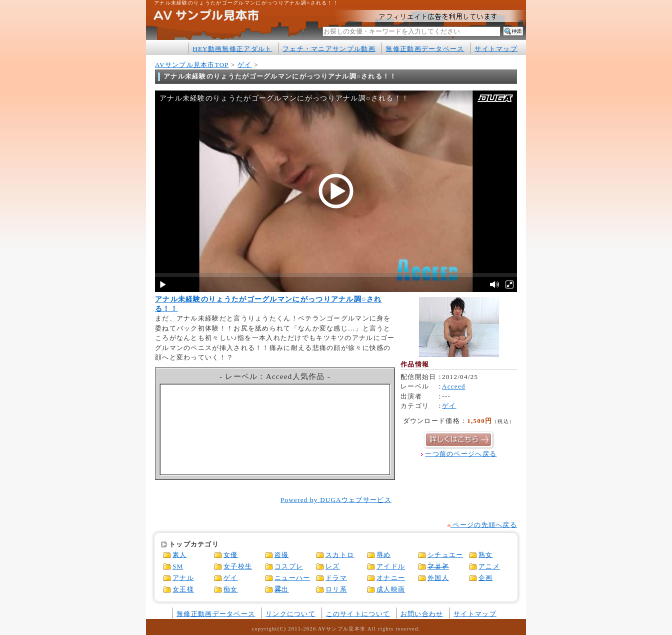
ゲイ (245, 65)
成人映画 (391, 589)
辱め (384, 555)
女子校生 (238, 566)
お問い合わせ (422, 614)
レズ (333, 566)
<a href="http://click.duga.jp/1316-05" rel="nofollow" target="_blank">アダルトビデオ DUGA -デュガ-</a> (275, 429)
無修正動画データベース (425, 49)
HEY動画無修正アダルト (232, 49)
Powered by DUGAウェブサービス (336, 500)
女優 (231, 555)
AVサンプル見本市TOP (192, 65)
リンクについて (290, 614)
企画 (486, 578)
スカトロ (340, 555)
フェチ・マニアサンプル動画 (329, 49)
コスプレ (289, 566)
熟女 (486, 555)
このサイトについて (358, 614)
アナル (183, 578)
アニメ (489, 566)
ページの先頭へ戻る (482, 525)
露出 (282, 589)
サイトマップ (496, 49)
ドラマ (336, 578)
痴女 (231, 589)
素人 (180, 555)
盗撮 (282, 555)
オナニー (391, 578)
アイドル (391, 566)
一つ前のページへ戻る (461, 454)
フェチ (438, 566)
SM (178, 566)
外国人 (438, 578)
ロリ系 (336, 589)
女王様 (183, 589)
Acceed (454, 386)
